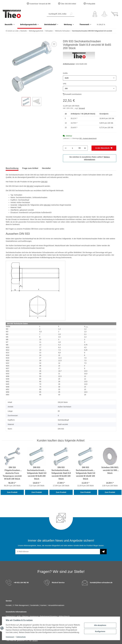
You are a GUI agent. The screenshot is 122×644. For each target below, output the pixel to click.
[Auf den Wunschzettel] (54, 44)
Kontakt (9, 605)
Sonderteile (35, 605)
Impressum (10, 637)
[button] (95, 14)
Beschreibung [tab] (12, 168)
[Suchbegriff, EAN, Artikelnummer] (57, 14)
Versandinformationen (56, 605)
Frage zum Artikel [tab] (30, 168)
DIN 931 (47, 205)
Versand (82, 108)
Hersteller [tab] (46, 168)
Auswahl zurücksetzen (72, 94)
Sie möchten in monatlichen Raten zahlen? (90, 158)
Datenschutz (21, 637)
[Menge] (72, 148)
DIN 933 (44, 182)
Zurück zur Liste (13, 31)
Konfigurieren (100, 630)
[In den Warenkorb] (8, 38)
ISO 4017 (30, 186)
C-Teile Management (21, 605)
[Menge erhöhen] (85, 148)
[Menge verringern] (66, 148)
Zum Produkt (12, 492)
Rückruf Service (58, 583)
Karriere (44, 605)
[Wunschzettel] (104, 14)
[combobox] (90, 78)
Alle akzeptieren (100, 624)
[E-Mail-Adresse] (58, 552)
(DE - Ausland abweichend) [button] (88, 138)
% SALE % (101, 24)
